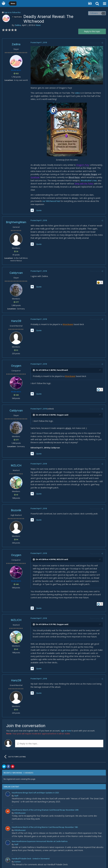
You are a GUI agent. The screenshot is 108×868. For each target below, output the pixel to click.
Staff (16, 793)
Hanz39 (16, 319)
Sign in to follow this (12, 12)
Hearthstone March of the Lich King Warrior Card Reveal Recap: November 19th (45, 825)
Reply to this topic (92, 31)
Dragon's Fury (82, 166)
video (77, 94)
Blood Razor (73, 178)
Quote (38, 208)
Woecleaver (67, 322)
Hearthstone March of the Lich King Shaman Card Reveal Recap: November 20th (45, 807)
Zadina (18, 25)
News (38, 25)
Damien (18, 859)
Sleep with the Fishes (83, 184)
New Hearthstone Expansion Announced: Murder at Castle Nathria (40, 839)
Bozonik (16, 508)
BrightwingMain (16, 220)
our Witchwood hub (39, 202)
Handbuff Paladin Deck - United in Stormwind (31, 856)
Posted (38, 42)
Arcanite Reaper (90, 175)
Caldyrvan (16, 270)
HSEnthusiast (20, 811)
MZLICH (16, 463)
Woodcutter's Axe (88, 181)
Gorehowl (34, 178)
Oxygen (16, 363)
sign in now (66, 728)
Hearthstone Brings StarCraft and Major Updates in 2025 (35, 790)
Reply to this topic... (28, 741)
